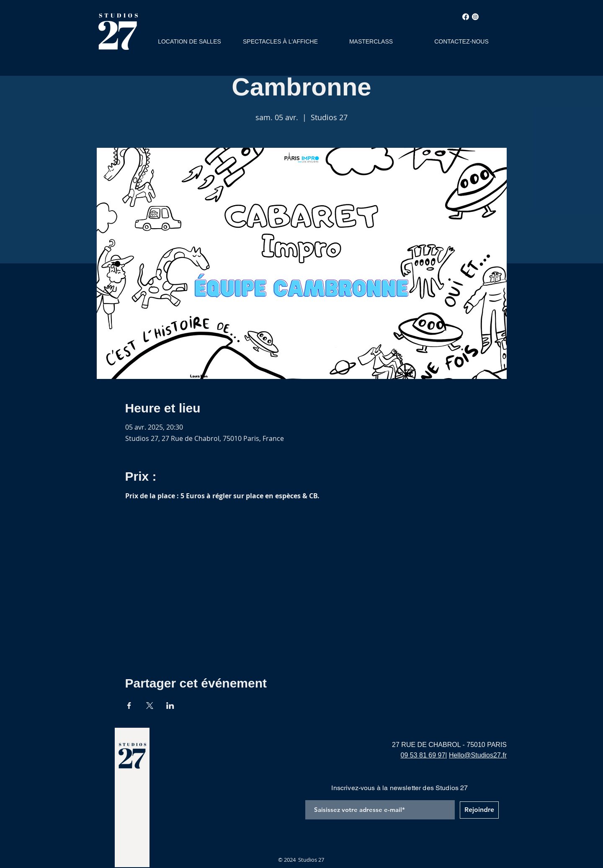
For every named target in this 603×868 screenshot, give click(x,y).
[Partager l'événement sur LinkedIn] (170, 706)
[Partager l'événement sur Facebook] (129, 706)
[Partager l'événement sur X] (150, 706)
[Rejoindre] (479, 810)
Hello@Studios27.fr (478, 755)
